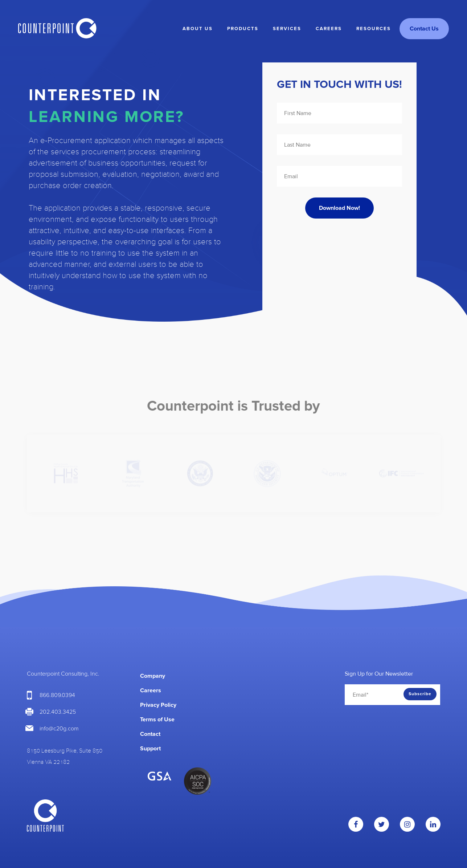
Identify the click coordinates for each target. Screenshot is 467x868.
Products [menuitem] (243, 29)
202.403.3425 (58, 712)
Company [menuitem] (153, 676)
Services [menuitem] (287, 29)
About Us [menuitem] (198, 29)
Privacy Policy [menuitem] (158, 705)
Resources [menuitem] (374, 29)
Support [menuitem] (150, 749)
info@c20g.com (59, 729)
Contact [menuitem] (150, 734)
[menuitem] (286, 672)
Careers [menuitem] (329, 29)
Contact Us (424, 29)
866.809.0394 (57, 695)
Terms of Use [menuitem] (157, 720)
